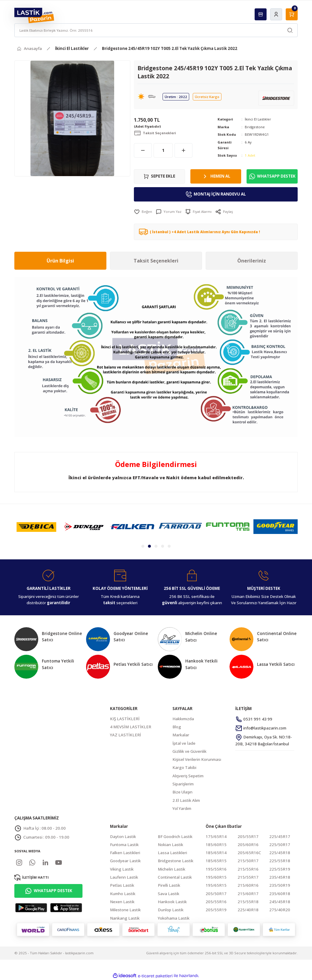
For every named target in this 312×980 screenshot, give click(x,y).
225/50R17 (280, 845)
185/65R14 (216, 853)
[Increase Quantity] (183, 150)
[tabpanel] (36, 526)
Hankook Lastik (172, 902)
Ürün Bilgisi (60, 261)
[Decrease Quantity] (143, 150)
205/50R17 (216, 894)
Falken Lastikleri (125, 853)
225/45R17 (280, 836)
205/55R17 (248, 836)
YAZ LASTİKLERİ (126, 735)
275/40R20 (280, 910)
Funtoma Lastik (124, 845)
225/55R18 (280, 861)
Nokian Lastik (170, 845)
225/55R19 (280, 869)
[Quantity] (163, 150)
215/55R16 (248, 869)
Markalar (181, 735)
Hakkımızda (183, 719)
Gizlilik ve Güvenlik (189, 751)
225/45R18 (280, 853)
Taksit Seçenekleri (156, 261)
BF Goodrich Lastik (175, 836)
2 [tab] (149, 546)
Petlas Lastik (122, 885)
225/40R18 (248, 910)
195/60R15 (216, 877)
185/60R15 (216, 845)
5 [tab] (169, 546)
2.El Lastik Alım (186, 800)
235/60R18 (280, 894)
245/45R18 (280, 902)
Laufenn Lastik (124, 877)
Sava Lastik (169, 894)
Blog (177, 727)
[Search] (156, 30)
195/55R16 (216, 869)
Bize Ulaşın (182, 792)
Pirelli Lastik (169, 885)
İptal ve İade (184, 743)
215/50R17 (248, 861)
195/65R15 (216, 885)
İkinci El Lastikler (258, 119)
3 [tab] (156, 546)
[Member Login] (276, 14)
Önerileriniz (252, 261)
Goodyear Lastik (125, 861)
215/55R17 (248, 877)
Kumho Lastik (123, 894)
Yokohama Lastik (174, 918)
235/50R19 (280, 885)
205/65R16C (249, 853)
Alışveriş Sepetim (188, 776)
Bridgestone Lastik (176, 861)
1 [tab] (143, 546)
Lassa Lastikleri (172, 853)
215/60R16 (248, 885)
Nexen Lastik (122, 902)
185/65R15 (216, 861)
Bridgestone (255, 127)
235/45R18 (280, 877)
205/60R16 (248, 845)
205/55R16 (216, 902)
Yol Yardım (182, 808)
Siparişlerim (183, 784)
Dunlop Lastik (171, 910)
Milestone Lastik (125, 910)
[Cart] (292, 14)
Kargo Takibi (184, 767)
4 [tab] (163, 546)
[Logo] (34, 15)
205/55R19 (216, 910)
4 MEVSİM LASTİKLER (131, 727)
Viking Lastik (122, 869)
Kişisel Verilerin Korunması (197, 759)
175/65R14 (216, 836)
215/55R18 (248, 902)
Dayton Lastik (123, 836)
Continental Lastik (175, 877)
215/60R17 (248, 894)
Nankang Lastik (125, 918)
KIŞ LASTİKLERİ (125, 719)
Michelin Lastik (172, 869)
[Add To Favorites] (143, 212)
